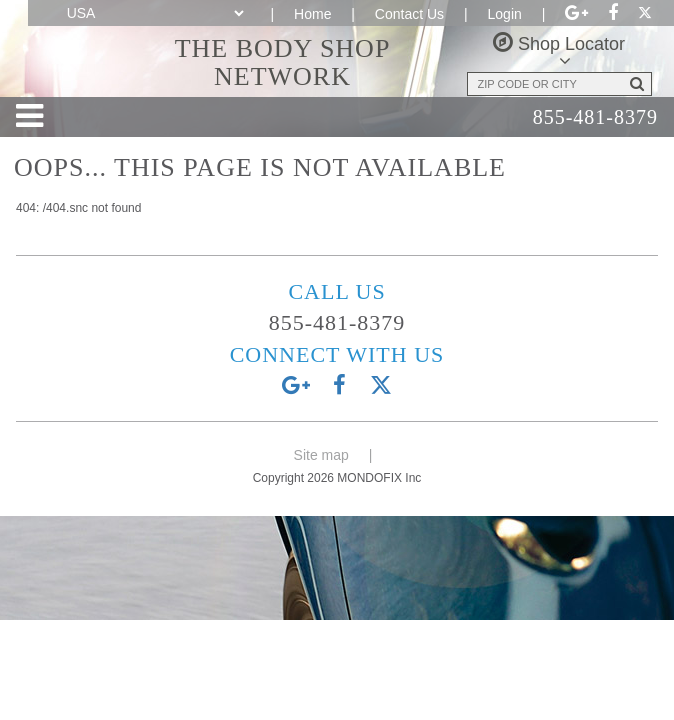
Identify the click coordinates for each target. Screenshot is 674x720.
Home (312, 14)
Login (505, 14)
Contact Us (409, 14)
